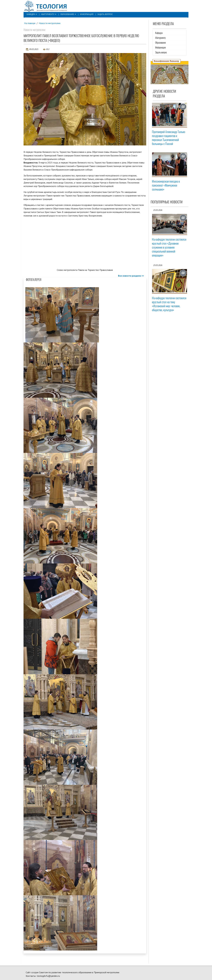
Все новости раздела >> (131, 276)
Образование (67, 14)
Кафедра (32, 14)
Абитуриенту (48, 14)
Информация (85, 14)
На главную (30, 23)
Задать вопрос (102, 14)
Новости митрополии (50, 23)
